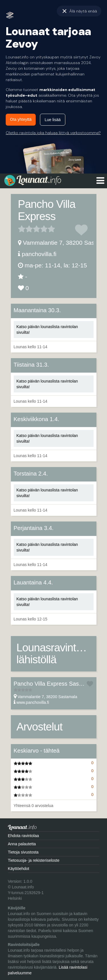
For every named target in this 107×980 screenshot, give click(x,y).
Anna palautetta (22, 844)
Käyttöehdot (19, 869)
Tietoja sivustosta (23, 852)
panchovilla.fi (39, 254)
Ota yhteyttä (21, 119)
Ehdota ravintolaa (24, 836)
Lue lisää (53, 120)
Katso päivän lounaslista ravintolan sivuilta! (47, 330)
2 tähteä (25, 229)
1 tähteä (22, 229)
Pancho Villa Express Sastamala (55, 684)
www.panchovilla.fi (33, 702)
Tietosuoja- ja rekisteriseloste (34, 860)
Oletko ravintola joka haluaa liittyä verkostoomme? (53, 133)
